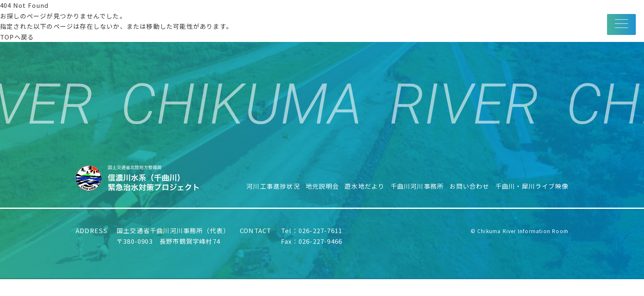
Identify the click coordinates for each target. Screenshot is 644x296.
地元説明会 (322, 186)
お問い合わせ (469, 186)
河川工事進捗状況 (273, 186)
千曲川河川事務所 (417, 186)
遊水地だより (365, 186)
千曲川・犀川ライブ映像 (532, 186)
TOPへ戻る (17, 37)
